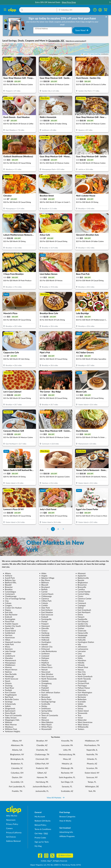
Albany (7, 573)
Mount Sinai (82, 667)
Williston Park (10, 729)
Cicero (79, 596)
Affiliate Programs (67, 836)
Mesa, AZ (67, 759)
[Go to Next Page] (63, 529)
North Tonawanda (48, 679)
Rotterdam (81, 699)
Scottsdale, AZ (67, 791)
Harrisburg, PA (42, 782)
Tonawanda (81, 713)
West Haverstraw (84, 722)
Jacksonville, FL (42, 791)
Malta (79, 658)
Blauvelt (44, 585)
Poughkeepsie (10, 695)
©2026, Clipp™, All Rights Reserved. (54, 861)
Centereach (9, 594)
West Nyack (45, 725)
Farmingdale (9, 619)
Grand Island (9, 631)
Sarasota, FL (67, 787)
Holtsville (81, 640)
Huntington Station (85, 642)
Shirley (43, 706)
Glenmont (45, 626)
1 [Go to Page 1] (53, 529)
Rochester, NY (67, 773)
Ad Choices (11, 837)
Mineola (80, 665)
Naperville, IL (92, 750)
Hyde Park (8, 644)
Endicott (7, 617)
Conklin (44, 606)
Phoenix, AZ (92, 764)
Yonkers (80, 729)
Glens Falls (8, 628)
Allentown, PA (17, 745)
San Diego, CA (67, 782)
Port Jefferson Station (50, 693)
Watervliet (81, 720)
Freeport (44, 624)
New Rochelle (10, 674)
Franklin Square (10, 624)
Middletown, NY (92, 741)
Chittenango (45, 596)
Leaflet (85, 54)
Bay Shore (45, 580)
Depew (7, 610)
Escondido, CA (17, 782)
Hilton (7, 640)
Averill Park (9, 578)
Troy (78, 715)
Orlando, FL (92, 759)
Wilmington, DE (92, 787)
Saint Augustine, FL (67, 777)
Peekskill (44, 688)
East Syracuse (46, 615)
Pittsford (44, 690)
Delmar (80, 608)
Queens (44, 695)
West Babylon (46, 722)
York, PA (92, 791)
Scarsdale (81, 702)
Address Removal (13, 841)
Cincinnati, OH (42, 759)
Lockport (80, 656)
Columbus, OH (17, 773)
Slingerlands (9, 709)
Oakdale (44, 681)
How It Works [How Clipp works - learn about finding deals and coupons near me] (65, 821)
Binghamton (82, 583)
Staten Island (82, 711)
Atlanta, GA (17, 750)
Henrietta (44, 638)
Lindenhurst (9, 656)
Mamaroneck (9, 661)
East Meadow (46, 612)
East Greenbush (83, 610)
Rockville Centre (11, 699)
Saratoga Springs (47, 702)
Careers (9, 828)
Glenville (44, 628)
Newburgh (8, 677)
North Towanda (83, 679)
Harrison (8, 635)
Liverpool (44, 656)
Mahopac (44, 658)
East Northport (83, 612)
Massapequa (9, 663)
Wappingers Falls (11, 720)
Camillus (80, 590)
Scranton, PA (92, 768)
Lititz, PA (67, 750)
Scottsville (45, 704)
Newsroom (11, 820)
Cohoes (7, 603)
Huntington (45, 642)
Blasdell (7, 585)
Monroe (7, 667)
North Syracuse (10, 679)
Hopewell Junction (12, 642)
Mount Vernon (10, 670)
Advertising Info (66, 832)
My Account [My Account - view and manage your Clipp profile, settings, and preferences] (40, 817)
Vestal (43, 718)
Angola (43, 576)
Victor (79, 718)
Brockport (45, 587)
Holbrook (44, 640)
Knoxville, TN (67, 741)
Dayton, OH (17, 777)
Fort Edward (82, 622)
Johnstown (81, 647)
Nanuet (43, 670)
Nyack (7, 681)
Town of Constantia (12, 715)
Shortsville (81, 706)
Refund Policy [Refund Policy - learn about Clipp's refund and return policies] (40, 825)
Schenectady (9, 704)
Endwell (44, 617)
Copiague (81, 606)
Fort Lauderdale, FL (17, 787)
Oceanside (81, 681)
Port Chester (9, 693)
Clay (6, 601)
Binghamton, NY (17, 755)
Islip (78, 644)
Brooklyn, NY (42, 741)
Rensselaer (45, 697)
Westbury (8, 727)
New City (81, 672)
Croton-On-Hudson (12, 608)
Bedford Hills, (10, 583)
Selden (79, 704)
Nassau (80, 670)
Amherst (8, 576)
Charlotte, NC (42, 750)
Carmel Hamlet (83, 592)
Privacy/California (14, 833)
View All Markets (56, 798)
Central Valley (82, 594)
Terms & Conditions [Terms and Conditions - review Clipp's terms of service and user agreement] (43, 829)
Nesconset (45, 672)
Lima (79, 654)
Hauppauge (81, 635)
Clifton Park (45, 601)
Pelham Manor (83, 688)
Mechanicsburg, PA (67, 755)
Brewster (8, 587)
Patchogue (81, 686)
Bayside (80, 580)
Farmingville (45, 619)
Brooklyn (8, 590)
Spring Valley (46, 711)
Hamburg (44, 633)
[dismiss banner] (106, 17)
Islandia (44, 644)
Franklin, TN (17, 791)
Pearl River (8, 688)
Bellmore (44, 583)
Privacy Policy (12, 824)
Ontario (7, 683)
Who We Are (12, 816)
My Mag (38, 846)
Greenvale (81, 631)
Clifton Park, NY (42, 764)
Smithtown (45, 709)
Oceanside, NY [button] (57, 41)
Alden (43, 573)
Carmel (43, 592)
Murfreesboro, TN (92, 745)
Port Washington (84, 693)
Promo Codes (40, 838)
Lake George (9, 651)
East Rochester (10, 615)
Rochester (81, 697)
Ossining (8, 686)
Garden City (82, 624)
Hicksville (81, 638)
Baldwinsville (82, 578)
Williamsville (82, 727)
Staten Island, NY (92, 773)
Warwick (44, 720)
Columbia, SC (17, 768)
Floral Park (8, 622)
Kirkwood (44, 649)
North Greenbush (84, 677)
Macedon (8, 658)
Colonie (44, 603)
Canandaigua (9, 592)
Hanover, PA (42, 777)
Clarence (44, 599)
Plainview (81, 690)
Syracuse (44, 713)
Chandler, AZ (42, 745)
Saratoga (8, 702)
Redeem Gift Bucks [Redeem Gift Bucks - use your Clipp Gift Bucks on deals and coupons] (43, 821)
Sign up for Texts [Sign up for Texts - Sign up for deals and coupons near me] (42, 842)
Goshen (80, 628)
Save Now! (82, 30)
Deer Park (45, 608)
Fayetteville (81, 619)
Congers (7, 606)
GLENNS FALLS (83, 626)
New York (81, 674)
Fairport (80, 617)
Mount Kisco (46, 667)
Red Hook (8, 697)
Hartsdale (44, 635)
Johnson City (46, 647)
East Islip (8, 612)
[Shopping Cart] (106, 10)
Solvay (79, 709)
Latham (7, 654)
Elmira (79, 615)
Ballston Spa (9, 580)
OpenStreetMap (95, 54)
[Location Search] (73, 10)
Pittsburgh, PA (67, 768)
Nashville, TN (92, 755)
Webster (8, 722)
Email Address (42, 29)
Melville (80, 663)
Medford (44, 663)
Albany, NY (17, 741)
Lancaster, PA (67, 745)
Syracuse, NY (92, 777)
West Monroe (10, 725)
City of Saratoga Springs (14, 599)
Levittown (44, 654)
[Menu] (5, 10)
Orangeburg (45, 683)
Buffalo (43, 590)
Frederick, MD (42, 768)
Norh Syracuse (47, 677)
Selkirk (7, 706)
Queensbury (82, 695)
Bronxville (81, 587)
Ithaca (7, 647)
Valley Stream (10, 718)
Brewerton (81, 585)
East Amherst (46, 610)
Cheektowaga (10, 596)
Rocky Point (45, 699)
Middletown (9, 665)
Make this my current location (76, 41)
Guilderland (9, 633)
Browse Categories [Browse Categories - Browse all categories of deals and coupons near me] (67, 817)
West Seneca (82, 725)
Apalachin (81, 576)
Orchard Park (82, 683)
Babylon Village (47, 578)
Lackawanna (82, 649)
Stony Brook (9, 713)
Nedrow (7, 672)
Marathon (81, 661)
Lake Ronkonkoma (48, 651)
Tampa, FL (92, 782)
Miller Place (45, 665)
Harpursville (82, 633)
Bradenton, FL (17, 764)
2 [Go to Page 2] (58, 529)
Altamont (81, 573)
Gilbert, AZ (42, 773)
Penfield (7, 690)
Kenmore (8, 649)
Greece (43, 631)
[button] (110, 2)
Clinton (80, 601)
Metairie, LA (67, 764)
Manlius (44, 661)
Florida (43, 622)
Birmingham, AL (17, 759)
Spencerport (9, 711)
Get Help (38, 834)
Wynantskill (45, 729)
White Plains (46, 727)
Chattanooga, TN (42, 755)
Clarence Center (83, 599)
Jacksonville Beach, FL (42, 787)
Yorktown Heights (12, 732)
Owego (43, 686)
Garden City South (12, 626)
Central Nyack (46, 594)
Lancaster (81, 651)
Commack (81, 603)
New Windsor (46, 674)
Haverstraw (9, 638)
